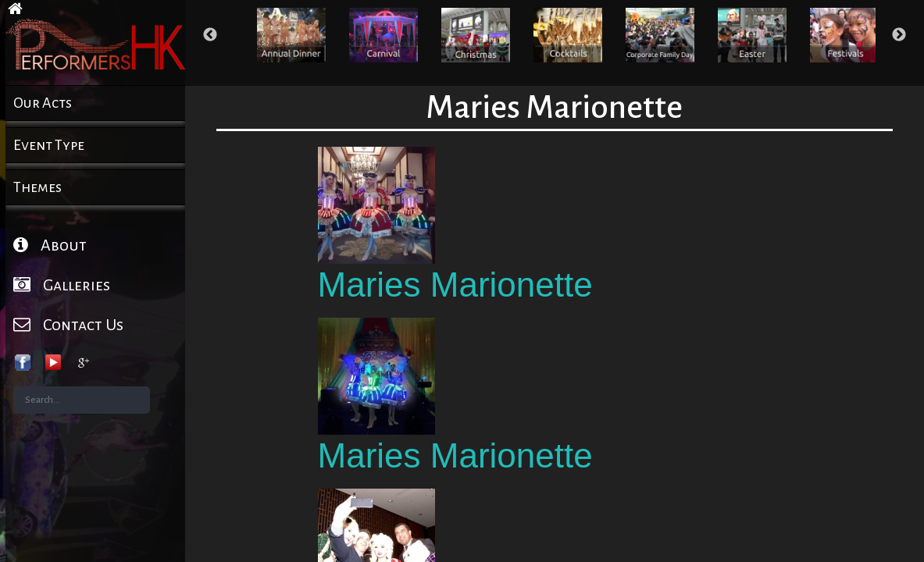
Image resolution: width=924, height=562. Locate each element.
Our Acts (43, 103)
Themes (37, 187)
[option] (291, 35)
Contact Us (68, 324)
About (50, 245)
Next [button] (899, 35)
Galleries (62, 285)
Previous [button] (210, 35)
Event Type (49, 145)
